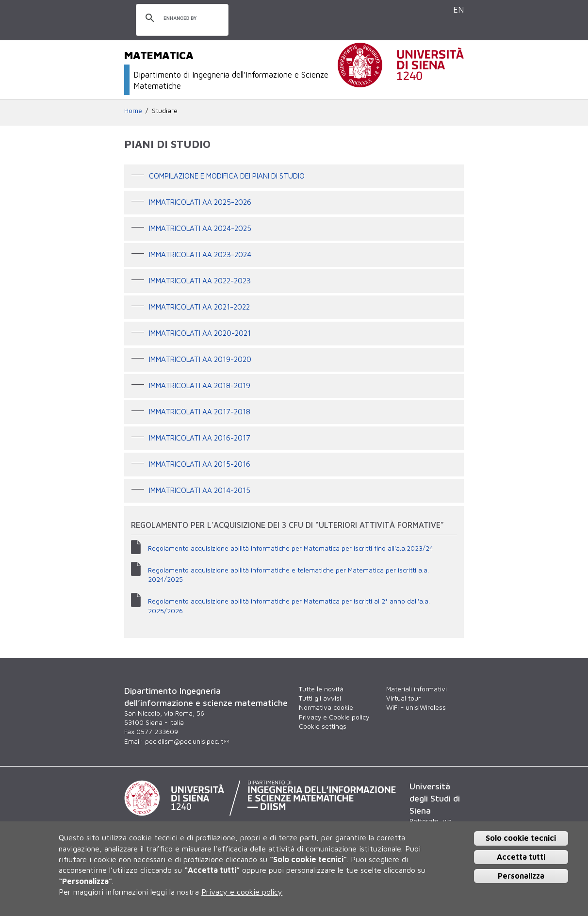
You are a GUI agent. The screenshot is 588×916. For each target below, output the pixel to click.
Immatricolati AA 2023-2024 (200, 254)
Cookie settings (323, 726)
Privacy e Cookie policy (334, 717)
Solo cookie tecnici (521, 838)
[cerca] (181, 18)
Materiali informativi (416, 689)
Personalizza (521, 876)
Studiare (165, 111)
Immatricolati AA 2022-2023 (200, 280)
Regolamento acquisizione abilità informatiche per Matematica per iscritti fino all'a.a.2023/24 (291, 548)
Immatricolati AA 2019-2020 (200, 359)
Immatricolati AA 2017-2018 (200, 411)
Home (133, 111)
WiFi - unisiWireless (416, 707)
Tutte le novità (321, 689)
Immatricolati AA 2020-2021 (200, 333)
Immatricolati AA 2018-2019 (200, 385)
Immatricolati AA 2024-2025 (200, 228)
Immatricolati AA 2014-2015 (200, 490)
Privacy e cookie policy (242, 892)
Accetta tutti (521, 857)
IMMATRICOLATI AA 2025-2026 (200, 202)
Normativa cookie (326, 707)
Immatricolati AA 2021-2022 (199, 307)
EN (458, 9)
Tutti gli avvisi (320, 698)
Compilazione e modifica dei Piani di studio (227, 176)
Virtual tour (403, 698)
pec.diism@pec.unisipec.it (187, 741)
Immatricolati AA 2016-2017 (200, 438)
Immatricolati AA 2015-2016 (200, 464)
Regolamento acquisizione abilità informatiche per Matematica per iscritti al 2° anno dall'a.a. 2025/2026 (289, 606)
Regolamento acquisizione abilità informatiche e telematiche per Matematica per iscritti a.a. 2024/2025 (288, 575)
